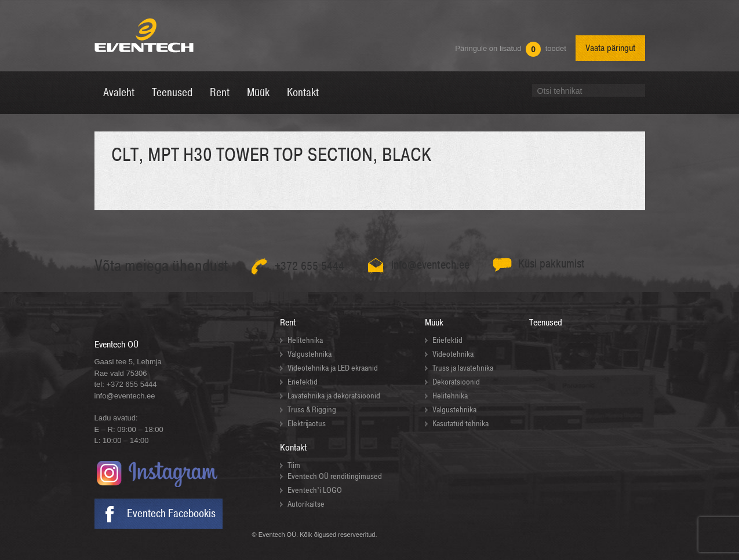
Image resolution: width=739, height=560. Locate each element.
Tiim (294, 465)
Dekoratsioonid (456, 382)
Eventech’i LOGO (315, 490)
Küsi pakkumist (551, 264)
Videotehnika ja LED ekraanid (333, 368)
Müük (434, 323)
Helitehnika (305, 340)
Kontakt (293, 448)
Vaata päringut (610, 48)
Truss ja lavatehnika (463, 368)
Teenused (546, 323)
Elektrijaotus (307, 424)
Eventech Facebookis (171, 514)
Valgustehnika (310, 354)
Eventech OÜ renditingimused (335, 476)
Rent (288, 323)
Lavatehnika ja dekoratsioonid (334, 396)
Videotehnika (453, 354)
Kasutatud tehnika (460, 424)
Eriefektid (303, 382)
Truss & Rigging (312, 410)
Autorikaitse (306, 504)
